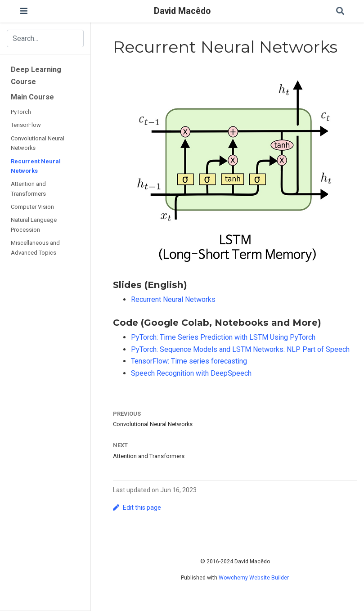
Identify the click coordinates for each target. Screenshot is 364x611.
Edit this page (137, 508)
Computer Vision (32, 207)
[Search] (340, 11)
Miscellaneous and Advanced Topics (35, 247)
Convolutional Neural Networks (38, 143)
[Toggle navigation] (24, 11)
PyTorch (21, 112)
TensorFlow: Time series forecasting (189, 361)
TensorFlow (26, 125)
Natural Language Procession (34, 225)
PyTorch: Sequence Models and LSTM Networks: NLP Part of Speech (240, 349)
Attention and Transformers (28, 189)
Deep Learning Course (36, 76)
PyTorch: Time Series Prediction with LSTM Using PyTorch (223, 337)
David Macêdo (182, 11)
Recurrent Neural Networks (36, 166)
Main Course (32, 97)
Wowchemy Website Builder (254, 578)
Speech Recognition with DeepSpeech (191, 373)
